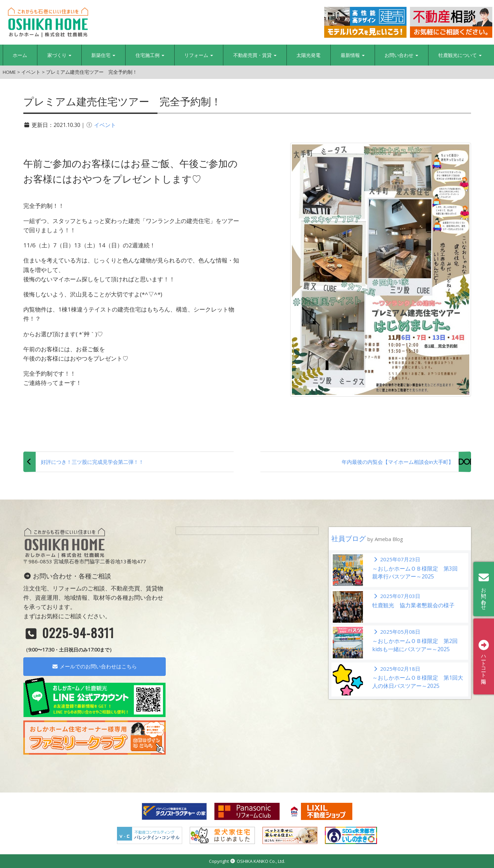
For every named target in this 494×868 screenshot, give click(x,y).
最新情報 (353, 55)
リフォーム (199, 55)
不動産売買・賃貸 (255, 55)
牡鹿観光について (460, 55)
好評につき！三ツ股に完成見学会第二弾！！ (92, 462)
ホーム (20, 55)
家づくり (59, 55)
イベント (105, 125)
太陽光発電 (308, 55)
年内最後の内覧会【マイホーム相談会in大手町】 (398, 462)
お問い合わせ (401, 55)
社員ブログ (367, 538)
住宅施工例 (150, 55)
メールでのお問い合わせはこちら (94, 666)
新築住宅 (103, 55)
